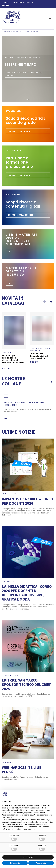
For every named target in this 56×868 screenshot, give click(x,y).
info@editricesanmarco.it (23, 2)
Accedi (6, 5)
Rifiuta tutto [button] (15, 863)
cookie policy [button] (7, 817)
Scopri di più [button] (28, 857)
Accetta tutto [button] (41, 863)
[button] (50, 18)
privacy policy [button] (24, 808)
